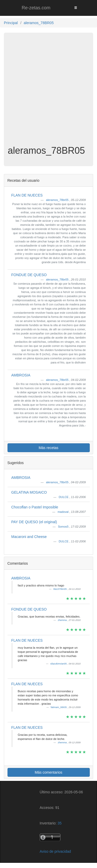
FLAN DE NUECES (27, 195)
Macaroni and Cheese (29, 537)
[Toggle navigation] (76, 8)
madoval (64, 512)
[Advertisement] (48, 92)
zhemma (62, 620)
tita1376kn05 (60, 589)
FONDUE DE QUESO (29, 275)
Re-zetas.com (36, 8)
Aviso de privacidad (55, 851)
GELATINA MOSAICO (29, 492)
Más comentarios (48, 772)
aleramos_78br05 (58, 200)
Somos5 (64, 527)
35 (59, 823)
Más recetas (48, 448)
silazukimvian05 (59, 664)
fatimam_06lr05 (59, 707)
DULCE (64, 497)
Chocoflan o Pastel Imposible (35, 507)
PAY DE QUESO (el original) (34, 522)
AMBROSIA (21, 375)
